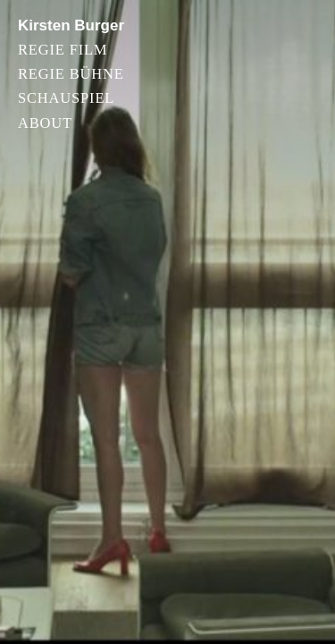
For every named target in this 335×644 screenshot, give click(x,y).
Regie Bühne (71, 75)
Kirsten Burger (71, 25)
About (45, 124)
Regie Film (63, 51)
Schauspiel (66, 99)
